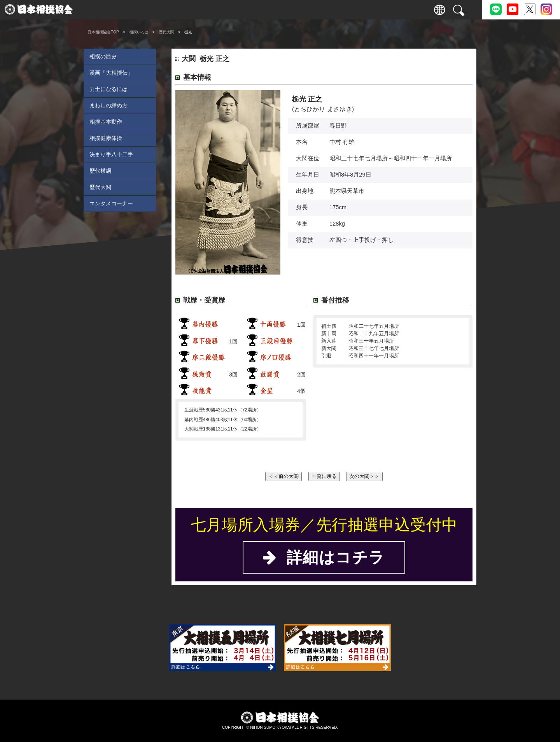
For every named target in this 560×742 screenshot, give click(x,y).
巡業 (214, 10)
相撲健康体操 (106, 138)
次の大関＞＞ (364, 476)
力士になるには (108, 89)
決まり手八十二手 (111, 154)
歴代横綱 (100, 171)
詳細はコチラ (324, 557)
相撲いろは (284, 10)
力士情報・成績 (179, 10)
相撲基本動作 (106, 122)
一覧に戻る (324, 476)
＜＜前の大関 (283, 476)
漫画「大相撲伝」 (111, 73)
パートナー (389, 10)
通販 (354, 10)
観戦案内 (144, 10)
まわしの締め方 (108, 105)
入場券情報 (109, 10)
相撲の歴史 (103, 56)
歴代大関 (166, 32)
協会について (319, 10)
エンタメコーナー (111, 203)
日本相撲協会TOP (103, 32)
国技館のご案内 (249, 10)
